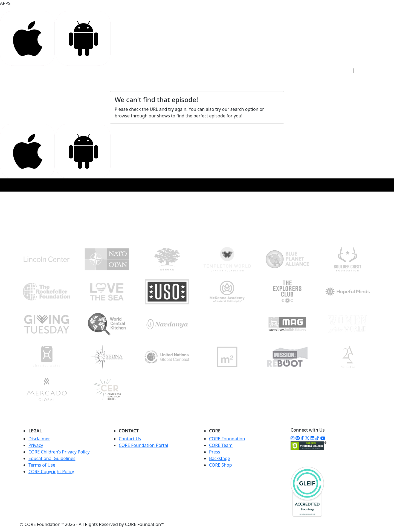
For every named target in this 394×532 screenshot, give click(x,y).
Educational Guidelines (52, 458)
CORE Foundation (227, 439)
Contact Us (130, 439)
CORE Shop (221, 465)
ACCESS (85, 83)
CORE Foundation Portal (143, 445)
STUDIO (107, 83)
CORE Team (221, 445)
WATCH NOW (227, 83)
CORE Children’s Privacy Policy (59, 452)
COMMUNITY (191, 83)
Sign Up (367, 70)
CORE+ (129, 83)
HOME (64, 83)
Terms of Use (42, 465)
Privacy (36, 445)
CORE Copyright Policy (51, 472)
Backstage (220, 458)
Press (215, 452)
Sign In (341, 70)
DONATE (354, 83)
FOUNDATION (157, 83)
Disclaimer (39, 439)
